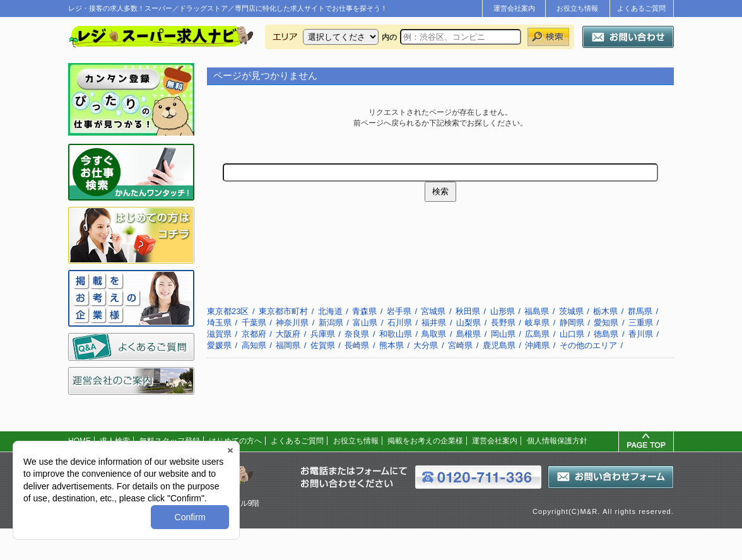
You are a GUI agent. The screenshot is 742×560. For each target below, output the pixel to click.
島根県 (468, 334)
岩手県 (399, 311)
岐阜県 (537, 323)
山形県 (503, 311)
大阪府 (288, 334)
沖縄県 (537, 345)
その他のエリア (588, 345)
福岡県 (288, 345)
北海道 (330, 311)
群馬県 (640, 311)
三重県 (641, 323)
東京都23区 (228, 311)
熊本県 (392, 345)
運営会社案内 (514, 8)
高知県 (254, 345)
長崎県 (357, 345)
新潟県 (331, 323)
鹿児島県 (499, 345)
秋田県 (468, 311)
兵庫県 (323, 334)
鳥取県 (434, 334)
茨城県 (571, 311)
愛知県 (606, 323)
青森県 (364, 311)
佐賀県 (323, 345)
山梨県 (468, 323)
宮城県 (433, 311)
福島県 (537, 311)
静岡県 (572, 323)
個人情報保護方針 (557, 441)
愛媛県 (219, 345)
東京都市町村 (283, 311)
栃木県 (605, 311)
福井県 (434, 323)
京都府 (254, 334)
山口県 (572, 334)
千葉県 (254, 323)
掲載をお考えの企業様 (425, 441)
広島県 (537, 334)
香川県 (641, 334)
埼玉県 (219, 323)
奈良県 (357, 334)
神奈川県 (292, 323)
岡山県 (503, 334)
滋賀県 (219, 334)
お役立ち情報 (577, 8)
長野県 (503, 323)
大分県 (426, 345)
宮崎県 (460, 345)
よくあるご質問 (641, 8)
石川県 (400, 323)
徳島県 (606, 334)
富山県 (365, 323)
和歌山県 (396, 334)
